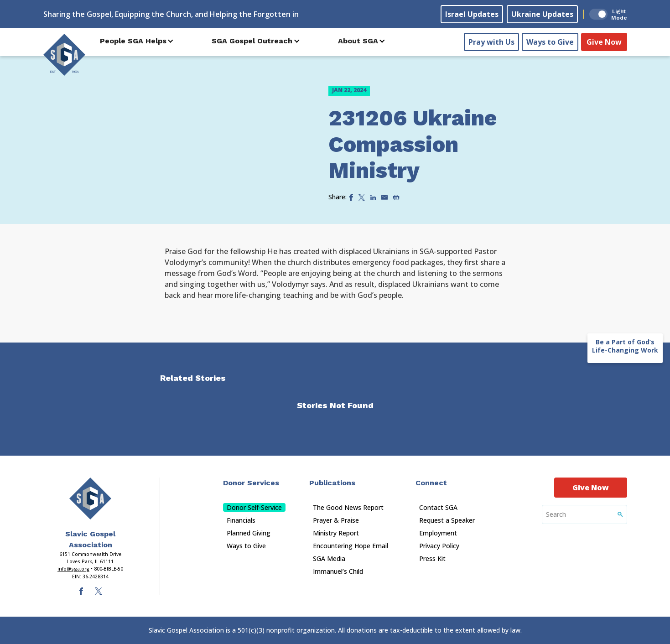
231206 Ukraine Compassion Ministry (413, 144)
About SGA (358, 41)
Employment (438, 533)
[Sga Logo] (64, 54)
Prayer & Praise (336, 520)
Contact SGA (438, 507)
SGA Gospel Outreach (252, 41)
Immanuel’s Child (338, 571)
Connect (431, 483)
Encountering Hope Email (351, 546)
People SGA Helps (133, 41)
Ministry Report (336, 533)
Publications (332, 483)
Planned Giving (249, 533)
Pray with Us (491, 42)
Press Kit (432, 558)
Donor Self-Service (254, 507)
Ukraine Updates (542, 14)
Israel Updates (472, 14)
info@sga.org (73, 569)
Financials (241, 520)
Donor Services (251, 483)
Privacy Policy (439, 546)
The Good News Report (348, 507)
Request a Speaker (447, 520)
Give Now (604, 42)
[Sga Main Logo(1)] (90, 499)
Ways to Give (550, 42)
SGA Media (329, 558)
